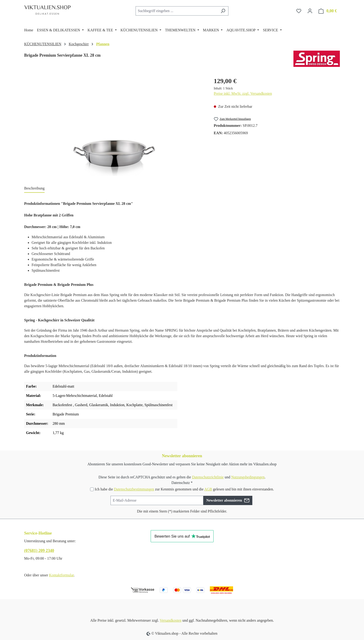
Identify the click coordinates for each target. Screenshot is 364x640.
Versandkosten (171, 620)
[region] (114, 126)
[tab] (34, 189)
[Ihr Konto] (310, 11)
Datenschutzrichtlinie (208, 477)
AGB (208, 489)
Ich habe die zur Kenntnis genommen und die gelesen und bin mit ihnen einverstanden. (184, 489)
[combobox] (177, 11)
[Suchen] (223, 11)
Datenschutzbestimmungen (134, 489)
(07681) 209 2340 (39, 551)
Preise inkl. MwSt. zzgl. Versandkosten (243, 93)
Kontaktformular (61, 575)
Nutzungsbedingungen (248, 477)
